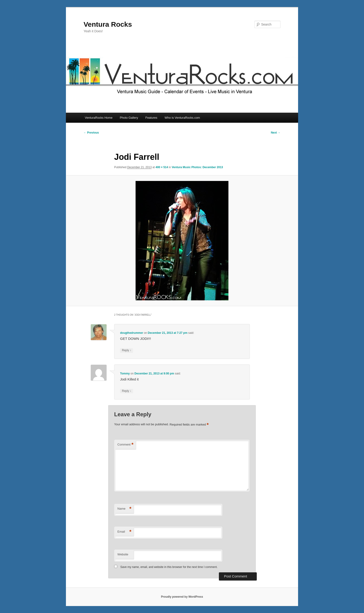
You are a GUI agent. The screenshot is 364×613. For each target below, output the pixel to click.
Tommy (125, 374)
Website (123, 554)
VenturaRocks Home (99, 118)
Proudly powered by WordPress (182, 597)
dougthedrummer (132, 333)
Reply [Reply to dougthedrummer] (127, 350)
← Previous (91, 133)
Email (124, 532)
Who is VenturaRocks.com (182, 118)
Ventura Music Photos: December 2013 (197, 167)
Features (151, 118)
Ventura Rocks (108, 24)
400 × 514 (162, 167)
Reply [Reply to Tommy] (127, 391)
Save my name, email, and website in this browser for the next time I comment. (169, 567)
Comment (125, 445)
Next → (276, 133)
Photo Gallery (129, 118)
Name (124, 509)
